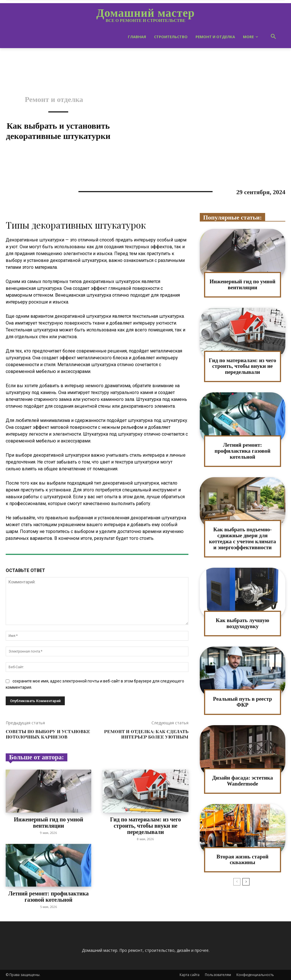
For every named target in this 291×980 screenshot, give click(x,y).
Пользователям (218, 975)
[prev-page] (237, 882)
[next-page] (246, 882)
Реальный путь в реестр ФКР (243, 702)
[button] (273, 37)
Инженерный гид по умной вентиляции (49, 823)
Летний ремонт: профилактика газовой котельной (48, 897)
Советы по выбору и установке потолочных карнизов (48, 734)
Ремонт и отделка (54, 100)
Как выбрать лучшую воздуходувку (242, 623)
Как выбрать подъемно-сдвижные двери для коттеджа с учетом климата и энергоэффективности (243, 538)
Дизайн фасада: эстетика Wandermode (242, 781)
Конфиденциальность (255, 975)
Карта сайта (190, 975)
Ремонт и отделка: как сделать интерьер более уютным (146, 734)
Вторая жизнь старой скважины (243, 860)
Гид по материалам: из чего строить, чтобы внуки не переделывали (145, 826)
